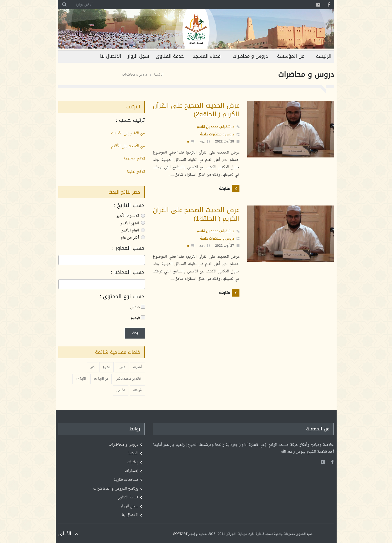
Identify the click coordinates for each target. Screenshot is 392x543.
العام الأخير (133, 231)
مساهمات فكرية (126, 480)
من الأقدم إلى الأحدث (128, 133)
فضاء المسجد (207, 56)
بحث (135, 333)
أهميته (137, 367)
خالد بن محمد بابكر (129, 379)
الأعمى (121, 391)
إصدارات (132, 471)
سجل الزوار (138, 56)
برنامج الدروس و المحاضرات (116, 489)
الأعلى (65, 534)
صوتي (138, 307)
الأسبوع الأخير (131, 216)
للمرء (122, 367)
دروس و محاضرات (250, 56)
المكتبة (133, 453)
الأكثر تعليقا (136, 172)
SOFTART (181, 534)
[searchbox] (142, 260)
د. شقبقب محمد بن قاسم (215, 127)
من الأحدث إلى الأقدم (128, 146)
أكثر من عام (133, 238)
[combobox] (102, 260)
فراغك (137, 391)
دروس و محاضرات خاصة (217, 134)
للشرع (106, 367)
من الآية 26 (101, 379)
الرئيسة (324, 56)
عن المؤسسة (291, 56)
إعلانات (133, 462)
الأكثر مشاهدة (134, 159)
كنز (92, 367)
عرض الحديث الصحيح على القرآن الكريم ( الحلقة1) (196, 214)
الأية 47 (81, 379)
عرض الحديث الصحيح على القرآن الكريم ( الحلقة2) (196, 110)
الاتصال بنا (111, 56)
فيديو (138, 318)
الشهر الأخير (133, 223)
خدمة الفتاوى (170, 56)
